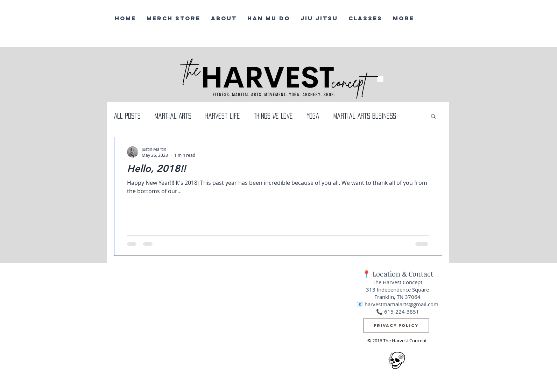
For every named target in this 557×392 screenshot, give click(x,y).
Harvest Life (223, 116)
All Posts (127, 116)
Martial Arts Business (365, 116)
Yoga (313, 116)
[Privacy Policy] (396, 325)
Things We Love (273, 116)
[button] (433, 117)
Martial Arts (173, 116)
